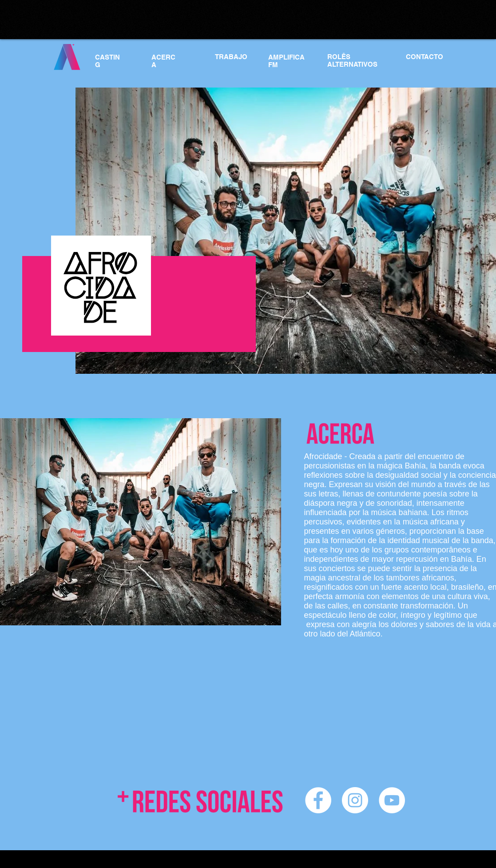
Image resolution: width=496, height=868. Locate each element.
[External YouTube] (91, 717)
